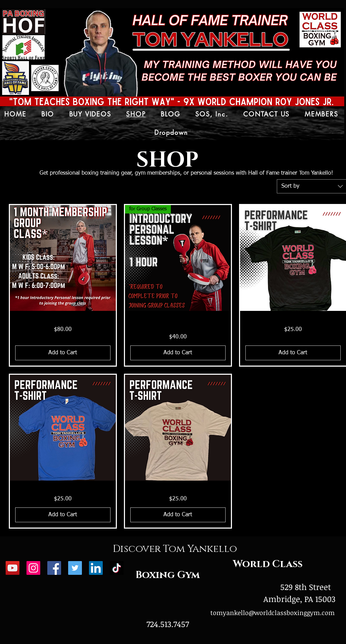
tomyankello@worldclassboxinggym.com (273, 613)
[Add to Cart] (63, 353)
